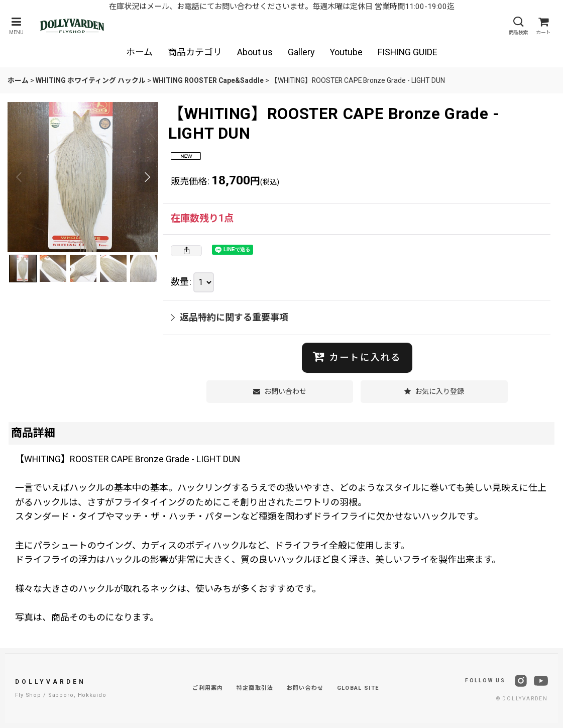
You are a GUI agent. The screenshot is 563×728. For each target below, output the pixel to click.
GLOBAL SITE (358, 688)
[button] (16, 26)
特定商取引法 (255, 688)
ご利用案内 (208, 688)
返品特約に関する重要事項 (230, 317)
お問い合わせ (305, 688)
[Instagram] (521, 681)
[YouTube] (541, 681)
